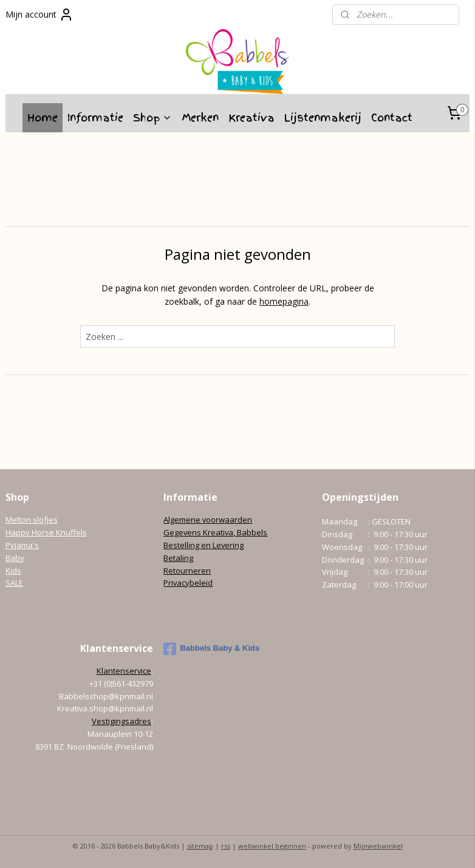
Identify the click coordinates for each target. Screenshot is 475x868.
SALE (14, 583)
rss (226, 846)
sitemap (200, 846)
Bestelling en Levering (203, 545)
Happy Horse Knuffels (46, 532)
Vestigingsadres (121, 721)
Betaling (178, 558)
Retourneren (187, 571)
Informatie (95, 117)
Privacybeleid (188, 583)
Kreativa (251, 117)
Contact (392, 117)
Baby (15, 558)
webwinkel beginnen (272, 846)
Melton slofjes (32, 520)
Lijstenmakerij (323, 117)
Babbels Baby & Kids (211, 649)
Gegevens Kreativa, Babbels (215, 532)
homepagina (284, 301)
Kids (13, 571)
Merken (200, 117)
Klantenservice (124, 671)
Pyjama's (22, 545)
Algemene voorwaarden (208, 520)
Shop (152, 117)
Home (43, 117)
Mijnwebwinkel (378, 846)
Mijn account (39, 15)
